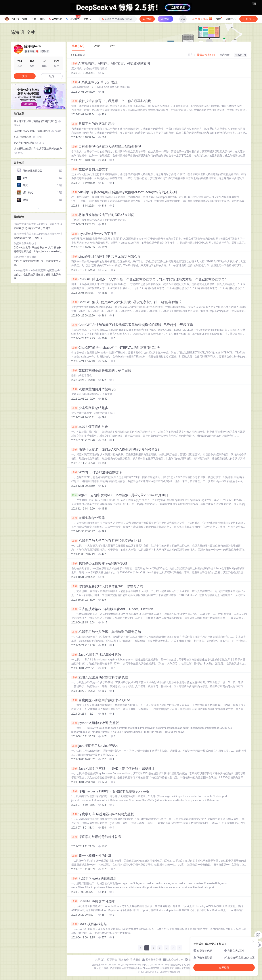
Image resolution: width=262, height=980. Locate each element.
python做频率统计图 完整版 (95, 723)
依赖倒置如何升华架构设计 (95, 389)
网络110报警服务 (112, 968)
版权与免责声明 (182, 968)
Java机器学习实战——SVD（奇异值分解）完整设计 (113, 769)
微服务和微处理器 (88, 518)
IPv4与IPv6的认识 (29, 143)
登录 (183, 19)
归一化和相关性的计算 (91, 856)
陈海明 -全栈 (23, 32)
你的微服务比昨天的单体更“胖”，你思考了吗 (107, 586)
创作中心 (231, 19)
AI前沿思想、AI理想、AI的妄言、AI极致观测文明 (111, 63)
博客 (25, 19)
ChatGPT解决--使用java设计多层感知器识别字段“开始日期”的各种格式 (126, 302)
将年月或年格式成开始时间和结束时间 (103, 215)
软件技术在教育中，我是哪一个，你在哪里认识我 (111, 101)
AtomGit (55, 19)
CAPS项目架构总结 (89, 924)
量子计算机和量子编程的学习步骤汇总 (37, 123)
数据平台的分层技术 (90, 169)
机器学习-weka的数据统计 (94, 878)
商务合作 (124, 960)
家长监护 (99, 968)
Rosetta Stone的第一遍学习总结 (38, 131)
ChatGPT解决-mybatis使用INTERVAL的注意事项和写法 (116, 348)
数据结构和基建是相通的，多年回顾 (101, 370)
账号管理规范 (167, 968)
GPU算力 (73, 18)
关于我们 (100, 960)
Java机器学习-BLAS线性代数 (96, 655)
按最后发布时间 (206, 55)
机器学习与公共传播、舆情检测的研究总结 (106, 632)
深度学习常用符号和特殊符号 (96, 837)
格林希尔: (19, 228)
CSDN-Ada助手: (23, 248)
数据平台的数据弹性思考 (93, 124)
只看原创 (78, 55)
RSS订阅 (240, 55)
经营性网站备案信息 (180, 965)
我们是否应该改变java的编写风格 (99, 563)
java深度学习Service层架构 (95, 746)
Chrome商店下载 (151, 968)
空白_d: (18, 261)
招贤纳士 (112, 960)
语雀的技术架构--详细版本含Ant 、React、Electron (112, 609)
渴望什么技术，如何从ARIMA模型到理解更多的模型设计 (116, 450)
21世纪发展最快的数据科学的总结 (100, 677)
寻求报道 (135, 960)
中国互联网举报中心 (132, 968)
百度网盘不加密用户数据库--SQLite (101, 700)
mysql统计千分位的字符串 (94, 234)
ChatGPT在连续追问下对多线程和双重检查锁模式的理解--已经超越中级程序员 (132, 325)
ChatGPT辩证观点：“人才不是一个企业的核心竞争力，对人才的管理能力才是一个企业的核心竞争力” (149, 279)
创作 (248, 19)
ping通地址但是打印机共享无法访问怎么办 (106, 256)
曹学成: (18, 238)
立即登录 (224, 968)
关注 (25, 76)
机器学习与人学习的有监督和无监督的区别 (106, 541)
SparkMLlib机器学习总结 (93, 901)
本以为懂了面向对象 (90, 427)
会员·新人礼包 (202, 19)
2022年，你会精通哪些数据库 (97, 472)
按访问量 (224, 55)
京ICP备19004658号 (131, 965)
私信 (52, 76)
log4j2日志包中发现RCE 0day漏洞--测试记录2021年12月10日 (120, 495)
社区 (42, 19)
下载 (34, 19)
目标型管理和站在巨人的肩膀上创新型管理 (106, 147)
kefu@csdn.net (175, 960)
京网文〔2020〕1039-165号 (156, 965)
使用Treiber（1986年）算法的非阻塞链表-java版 (110, 791)
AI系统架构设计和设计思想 (94, 82)
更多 (87, 19)
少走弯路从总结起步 (90, 408)
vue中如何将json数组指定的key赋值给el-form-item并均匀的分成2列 (124, 192)
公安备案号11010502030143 (106, 965)
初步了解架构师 (28, 137)
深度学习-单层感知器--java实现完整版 (103, 814)
